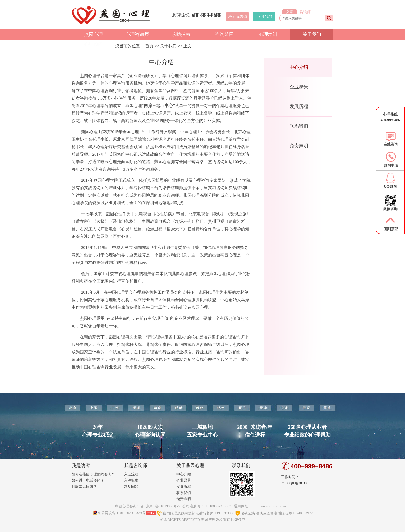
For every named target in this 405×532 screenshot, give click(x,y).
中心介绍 (299, 67)
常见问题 (131, 487)
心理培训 (268, 34)
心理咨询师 (137, 34)
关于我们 (312, 34)
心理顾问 (94, 44)
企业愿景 (299, 87)
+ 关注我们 (264, 17)
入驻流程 (131, 474)
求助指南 (181, 34)
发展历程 (299, 107)
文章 (290, 12)
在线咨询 (240, 17)
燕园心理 (94, 34)
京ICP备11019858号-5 (163, 506)
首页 (149, 46)
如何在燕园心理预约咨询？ (93, 474)
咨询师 (305, 12)
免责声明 (299, 146)
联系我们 (299, 126)
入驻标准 (131, 480)
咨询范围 (224, 34)
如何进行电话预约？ (88, 480)
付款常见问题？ (84, 487)
